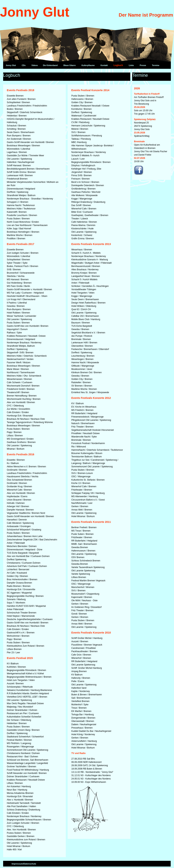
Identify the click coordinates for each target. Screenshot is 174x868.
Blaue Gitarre (69, 65)
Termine (156, 65)
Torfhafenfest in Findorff (147, 94)
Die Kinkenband (50, 65)
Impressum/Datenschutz (24, 864)
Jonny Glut (11, 65)
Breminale (139, 141)
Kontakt (104, 65)
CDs (24, 65)
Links (131, 65)
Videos (35, 65)
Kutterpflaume (88, 65)
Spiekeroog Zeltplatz (145, 119)
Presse (143, 65)
